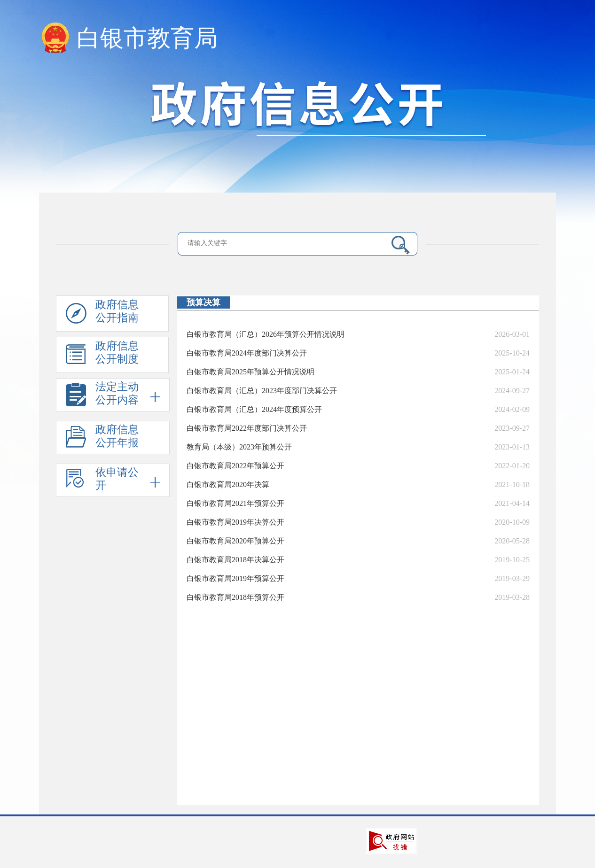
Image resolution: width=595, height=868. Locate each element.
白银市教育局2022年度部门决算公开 (247, 428)
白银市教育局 (147, 38)
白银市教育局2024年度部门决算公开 (247, 353)
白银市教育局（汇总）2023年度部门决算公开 (262, 391)
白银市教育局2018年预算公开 (235, 597)
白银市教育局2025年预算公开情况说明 (251, 372)
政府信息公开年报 (102, 439)
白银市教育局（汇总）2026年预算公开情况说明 (266, 334)
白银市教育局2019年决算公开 (235, 522)
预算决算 (204, 302)
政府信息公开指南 (102, 315)
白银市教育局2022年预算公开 (235, 466)
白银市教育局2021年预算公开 (235, 503)
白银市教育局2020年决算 (228, 484)
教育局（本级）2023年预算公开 (239, 447)
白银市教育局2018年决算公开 (235, 560)
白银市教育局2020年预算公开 (235, 541)
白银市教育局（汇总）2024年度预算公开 (254, 409)
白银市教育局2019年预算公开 (235, 578)
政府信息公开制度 (102, 356)
